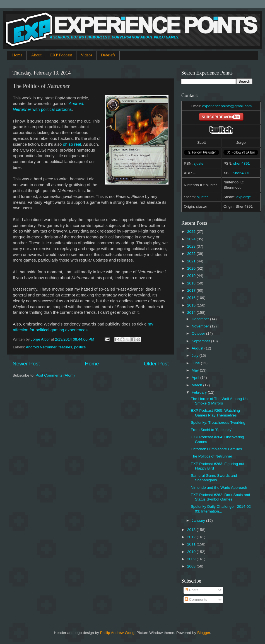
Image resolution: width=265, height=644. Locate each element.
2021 (192, 261)
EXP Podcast (61, 55)
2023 (192, 246)
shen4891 (241, 163)
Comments (196, 599)
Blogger (204, 633)
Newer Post (26, 364)
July (196, 355)
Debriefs (108, 55)
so (71, 144)
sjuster (199, 163)
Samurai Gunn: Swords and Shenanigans (214, 478)
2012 (192, 537)
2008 (192, 566)
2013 (192, 530)
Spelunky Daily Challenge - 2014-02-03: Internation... (221, 509)
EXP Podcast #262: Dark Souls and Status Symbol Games (221, 497)
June (196, 363)
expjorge (244, 197)
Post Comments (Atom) (55, 375)
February (200, 392)
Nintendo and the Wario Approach (219, 488)
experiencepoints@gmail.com (227, 106)
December (201, 319)
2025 (192, 232)
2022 (192, 254)
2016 (192, 298)
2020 (192, 268)
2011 (192, 544)
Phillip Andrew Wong (117, 633)
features (65, 347)
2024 (192, 239)
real (78, 144)
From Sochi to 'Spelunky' (211, 430)
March (197, 385)
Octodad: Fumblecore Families (216, 449)
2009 (192, 559)
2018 (192, 283)
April (196, 378)
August (198, 348)
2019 (192, 276)
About (36, 55)
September (201, 341)
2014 (192, 313)
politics (80, 347)
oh (65, 144)
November (201, 326)
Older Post (156, 364)
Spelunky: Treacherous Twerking (218, 422)
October (199, 333)
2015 (192, 305)
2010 (192, 552)
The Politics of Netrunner (212, 456)
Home (17, 55)
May (196, 370)
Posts (192, 590)
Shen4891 (241, 173)
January (199, 520)
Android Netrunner (41, 347)
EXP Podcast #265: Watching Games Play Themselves (215, 413)
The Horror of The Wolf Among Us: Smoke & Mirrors (220, 401)
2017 (192, 290)
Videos (86, 55)
